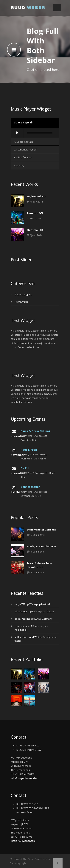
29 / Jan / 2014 (34, 235)
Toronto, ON (35, 213)
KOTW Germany (43, 619)
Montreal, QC (35, 230)
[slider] (40, 133)
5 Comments (38, 552)
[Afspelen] (17, 133)
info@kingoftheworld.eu (25, 778)
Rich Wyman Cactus (43, 611)
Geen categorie (23, 294)
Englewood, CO (36, 196)
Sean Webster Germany (41, 530)
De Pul (25, 468)
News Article (21, 302)
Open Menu (57, 8)
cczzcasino (21, 626)
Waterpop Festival (40, 604)
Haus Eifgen (29, 450)
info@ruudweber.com (23, 841)
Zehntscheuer (30, 487)
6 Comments (38, 535)
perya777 (20, 604)
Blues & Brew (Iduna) (35, 431)
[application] (35, 133)
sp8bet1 (19, 637)
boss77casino (22, 619)
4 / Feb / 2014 (34, 218)
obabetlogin (21, 611)
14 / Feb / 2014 (35, 202)
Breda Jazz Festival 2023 (41, 546)
